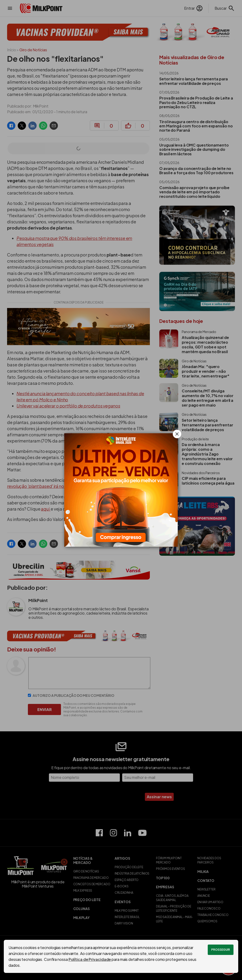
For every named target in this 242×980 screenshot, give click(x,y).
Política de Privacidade (90, 959)
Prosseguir (221, 950)
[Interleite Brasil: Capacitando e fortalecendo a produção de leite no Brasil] (121, 490)
